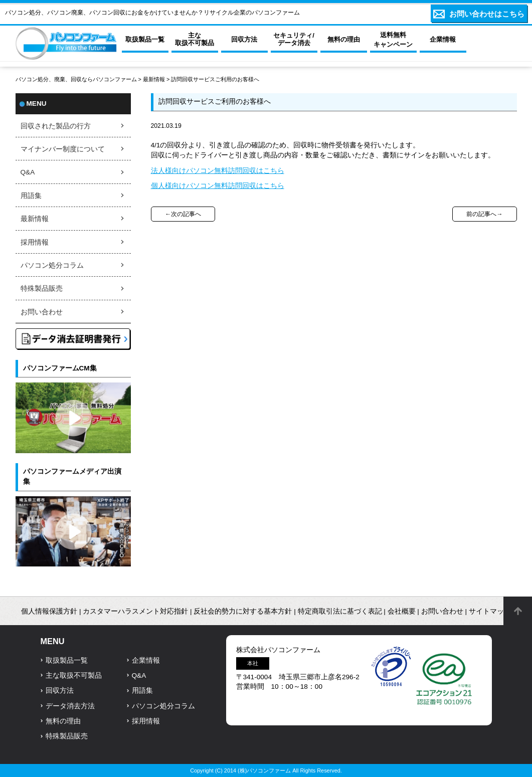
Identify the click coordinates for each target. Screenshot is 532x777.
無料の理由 (63, 721)
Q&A (28, 172)
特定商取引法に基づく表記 (340, 611)
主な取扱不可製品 (74, 675)
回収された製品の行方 (56, 126)
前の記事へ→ (484, 214)
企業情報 (146, 660)
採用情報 (35, 242)
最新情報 (154, 79)
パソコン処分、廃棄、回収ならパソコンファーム (77, 79)
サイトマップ (490, 611)
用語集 (31, 196)
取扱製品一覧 (67, 660)
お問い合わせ (42, 312)
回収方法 (60, 691)
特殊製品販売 (42, 288)
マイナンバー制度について (63, 149)
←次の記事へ (183, 214)
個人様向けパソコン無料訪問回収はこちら (218, 186)
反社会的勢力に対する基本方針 (243, 611)
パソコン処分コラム (52, 265)
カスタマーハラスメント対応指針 (135, 611)
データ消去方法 (70, 706)
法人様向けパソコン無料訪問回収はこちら (218, 171)
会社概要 (402, 611)
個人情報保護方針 (49, 611)
